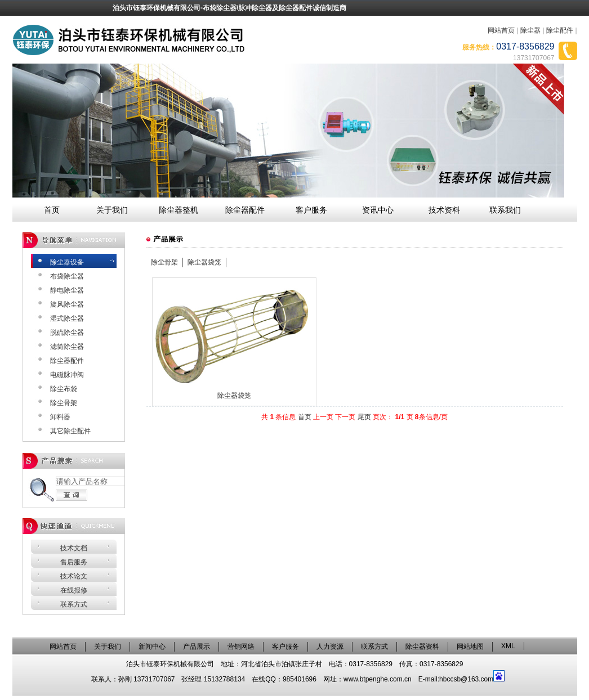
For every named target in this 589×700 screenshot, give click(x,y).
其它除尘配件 (70, 431)
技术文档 (74, 548)
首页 (52, 210)
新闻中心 (152, 647)
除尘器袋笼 (204, 262)
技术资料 (444, 210)
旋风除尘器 (67, 304)
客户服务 (311, 210)
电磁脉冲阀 (67, 375)
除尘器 (530, 30)
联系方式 (74, 604)
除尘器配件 (245, 210)
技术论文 (74, 576)
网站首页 (501, 30)
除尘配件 (560, 30)
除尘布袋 (64, 389)
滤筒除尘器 (67, 347)
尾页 (364, 417)
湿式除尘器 (67, 318)
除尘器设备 (67, 262)
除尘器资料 (422, 647)
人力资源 (330, 647)
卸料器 (60, 417)
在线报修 (74, 590)
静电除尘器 (67, 290)
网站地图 (470, 647)
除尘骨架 (64, 403)
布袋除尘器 (67, 276)
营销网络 (241, 647)
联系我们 (505, 210)
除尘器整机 (179, 210)
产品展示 (197, 647)
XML (508, 646)
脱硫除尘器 (67, 333)
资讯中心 (378, 210)
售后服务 (74, 562)
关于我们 (112, 210)
